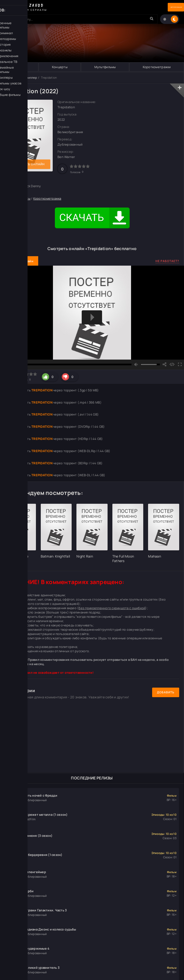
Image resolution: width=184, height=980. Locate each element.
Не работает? (167, 261)
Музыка (19, 67)
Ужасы (26, 199)
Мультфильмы (105, 67)
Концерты (60, 67)
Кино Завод (13, 78)
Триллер (31, 78)
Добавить (166, 693)
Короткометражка (47, 199)
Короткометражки (157, 67)
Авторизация (167, 7)
